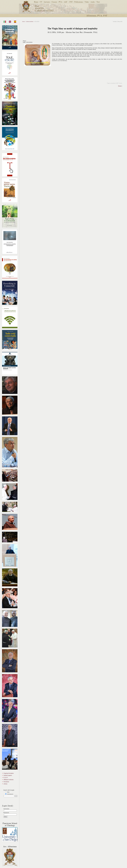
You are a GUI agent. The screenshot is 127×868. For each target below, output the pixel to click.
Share (120, 86)
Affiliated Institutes (9, 780)
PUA (61, 2)
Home (36, 2)
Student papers (8, 775)
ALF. (66, 2)
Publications (79, 2)
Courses (54, 2)
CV (41, 2)
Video (87, 2)
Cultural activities (30, 22)
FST (71, 2)
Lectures (47, 2)
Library (5, 784)
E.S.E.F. (6, 778)
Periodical (6, 782)
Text (98, 2)
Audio (93, 2)
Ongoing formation (9, 773)
